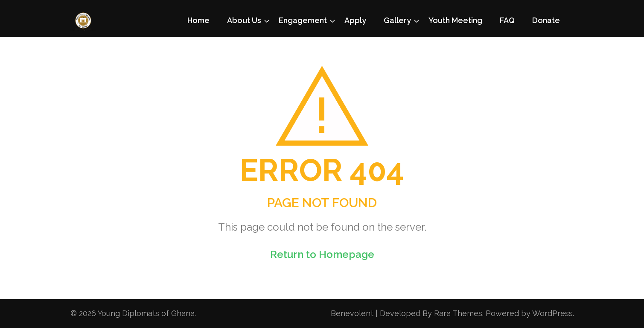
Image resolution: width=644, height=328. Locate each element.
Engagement (303, 20)
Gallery (397, 20)
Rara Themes (458, 313)
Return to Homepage (322, 254)
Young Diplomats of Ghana (146, 313)
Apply (355, 20)
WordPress (552, 313)
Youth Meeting (455, 20)
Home (198, 20)
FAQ (507, 20)
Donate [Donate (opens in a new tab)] (546, 20)
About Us (244, 20)
